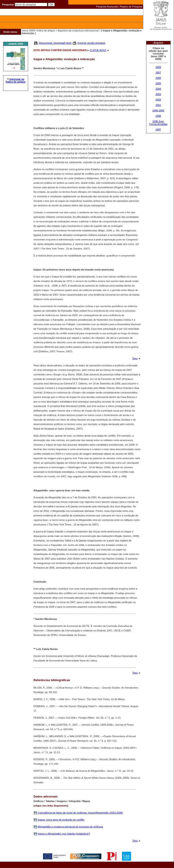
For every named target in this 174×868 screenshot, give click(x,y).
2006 (158, 78)
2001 (158, 105)
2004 (158, 89)
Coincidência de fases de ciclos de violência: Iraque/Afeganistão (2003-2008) (80, 813)
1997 (158, 129)
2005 (158, 83)
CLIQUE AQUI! (98, 50)
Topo (135, 358)
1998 (158, 116)
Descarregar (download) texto (55, 43)
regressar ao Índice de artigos (15, 80)
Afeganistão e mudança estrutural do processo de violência (70, 827)
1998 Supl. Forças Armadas (158, 123)
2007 (158, 73)
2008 (158, 67)
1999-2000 (158, 111)
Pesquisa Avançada (107, 7)
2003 (158, 94)
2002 (158, 100)
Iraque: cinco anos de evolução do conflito (61, 820)
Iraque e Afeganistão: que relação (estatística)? (64, 834)
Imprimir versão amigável (91, 43)
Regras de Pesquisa (131, 7)
